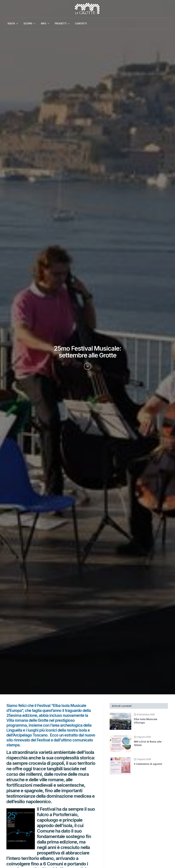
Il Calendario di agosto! (148, 764)
